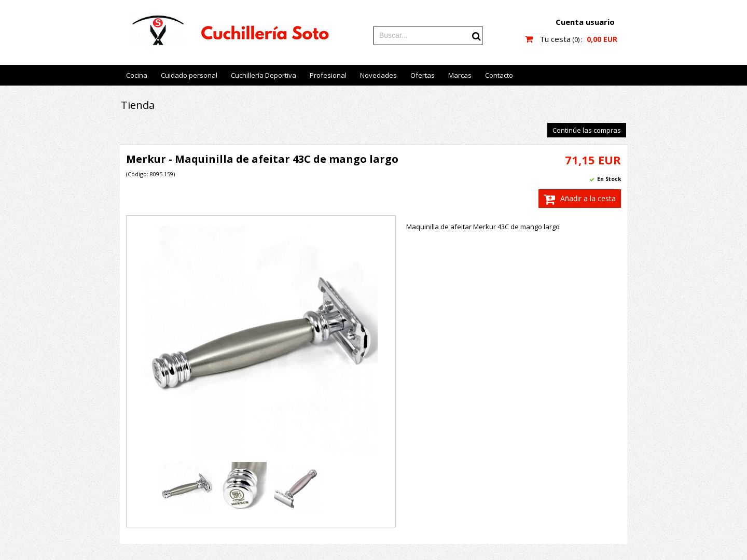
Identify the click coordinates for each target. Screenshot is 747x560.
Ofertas (423, 75)
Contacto (499, 75)
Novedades (378, 75)
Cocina (137, 75)
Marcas (460, 75)
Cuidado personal (189, 75)
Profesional (328, 75)
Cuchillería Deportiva (264, 75)
